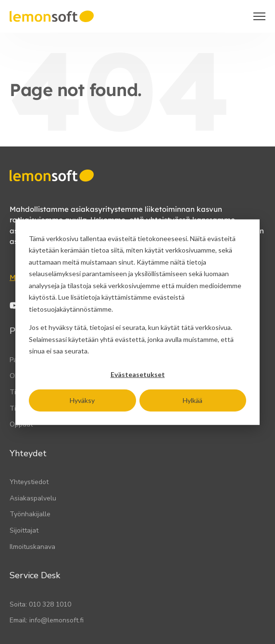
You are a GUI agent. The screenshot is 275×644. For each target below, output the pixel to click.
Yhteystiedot (29, 482)
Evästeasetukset (138, 374)
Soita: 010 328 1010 (40, 604)
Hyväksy (82, 400)
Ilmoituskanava (32, 547)
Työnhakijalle (30, 514)
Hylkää (193, 400)
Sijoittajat (24, 530)
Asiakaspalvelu (33, 498)
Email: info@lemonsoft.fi (47, 620)
